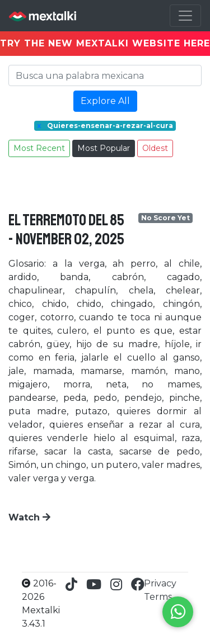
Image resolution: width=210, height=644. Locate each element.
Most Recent (39, 148)
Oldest (155, 148)
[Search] (105, 75)
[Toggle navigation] (185, 16)
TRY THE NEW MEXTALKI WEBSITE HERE (105, 43)
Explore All (105, 101)
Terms (158, 597)
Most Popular (104, 148)
